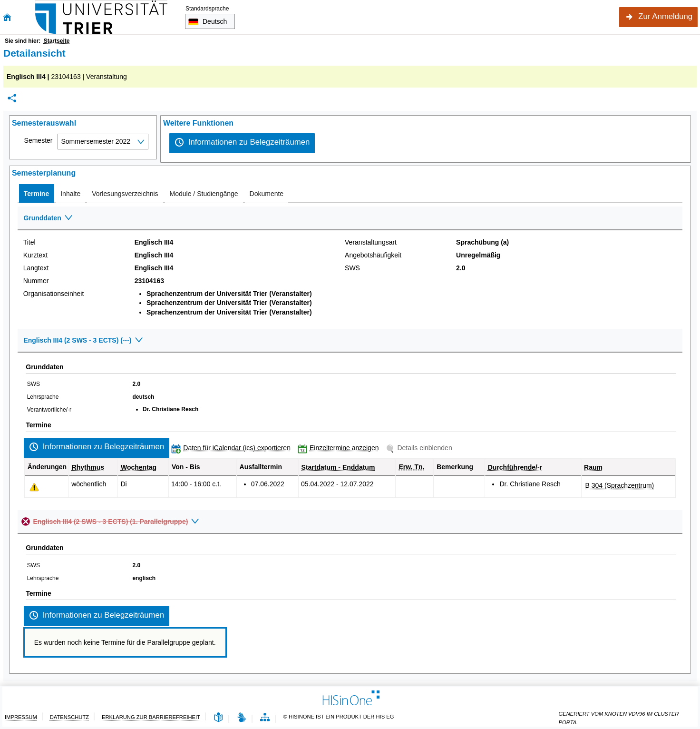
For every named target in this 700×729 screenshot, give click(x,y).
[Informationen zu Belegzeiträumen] (242, 143)
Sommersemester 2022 (96, 141)
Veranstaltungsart (371, 242)
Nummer (36, 281)
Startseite (57, 41)
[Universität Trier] (101, 17)
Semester (39, 140)
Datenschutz (69, 717)
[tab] (36, 193)
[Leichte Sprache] (218, 718)
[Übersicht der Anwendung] (265, 718)
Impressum (21, 717)
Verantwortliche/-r (49, 410)
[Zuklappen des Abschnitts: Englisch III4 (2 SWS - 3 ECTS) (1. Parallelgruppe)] (355, 522)
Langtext (36, 268)
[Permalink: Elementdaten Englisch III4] (12, 98)
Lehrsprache (43, 397)
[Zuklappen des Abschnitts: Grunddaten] (350, 218)
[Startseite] (7, 17)
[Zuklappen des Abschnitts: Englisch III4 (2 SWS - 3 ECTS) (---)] (350, 341)
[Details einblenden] (421, 448)
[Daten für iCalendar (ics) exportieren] (233, 448)
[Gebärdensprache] (242, 718)
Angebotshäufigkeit (373, 255)
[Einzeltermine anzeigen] (340, 448)
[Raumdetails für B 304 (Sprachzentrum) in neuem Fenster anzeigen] (620, 485)
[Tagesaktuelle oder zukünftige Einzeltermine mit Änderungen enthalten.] (34, 487)
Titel (29, 242)
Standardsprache (207, 9)
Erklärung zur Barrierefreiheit (151, 717)
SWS (352, 268)
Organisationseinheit (54, 294)
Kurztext (35, 255)
